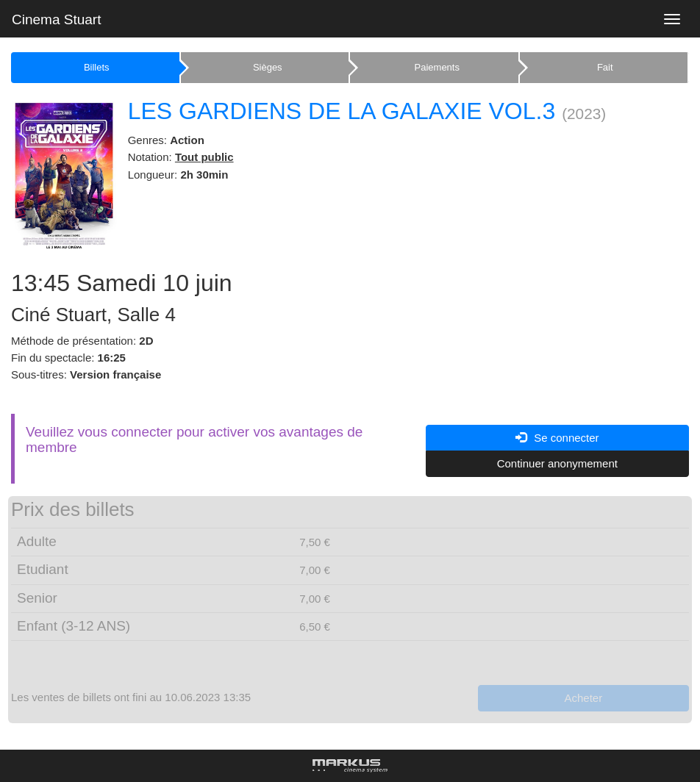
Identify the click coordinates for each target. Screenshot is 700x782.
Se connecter (557, 438)
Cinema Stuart (56, 19)
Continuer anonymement (557, 463)
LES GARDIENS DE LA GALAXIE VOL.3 (342, 111)
